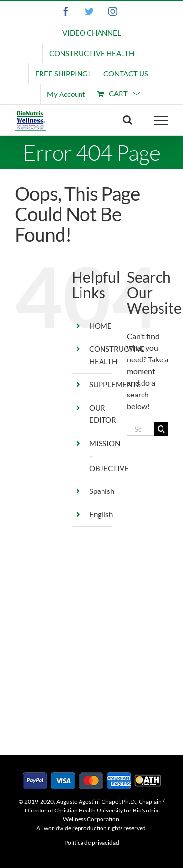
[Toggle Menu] (161, 120)
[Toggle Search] (128, 120)
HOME (101, 326)
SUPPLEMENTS (115, 384)
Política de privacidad (92, 842)
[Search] (161, 429)
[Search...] (141, 429)
